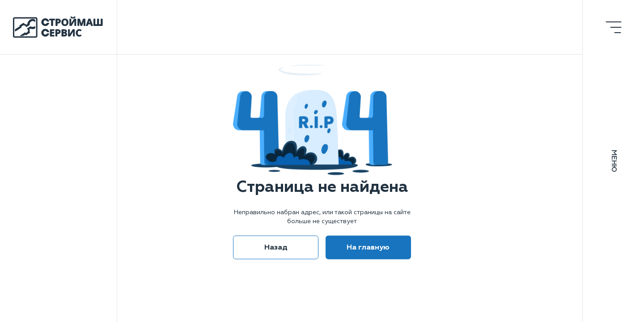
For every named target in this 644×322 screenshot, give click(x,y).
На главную (368, 247)
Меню (614, 161)
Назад (276, 247)
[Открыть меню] (613, 27)
